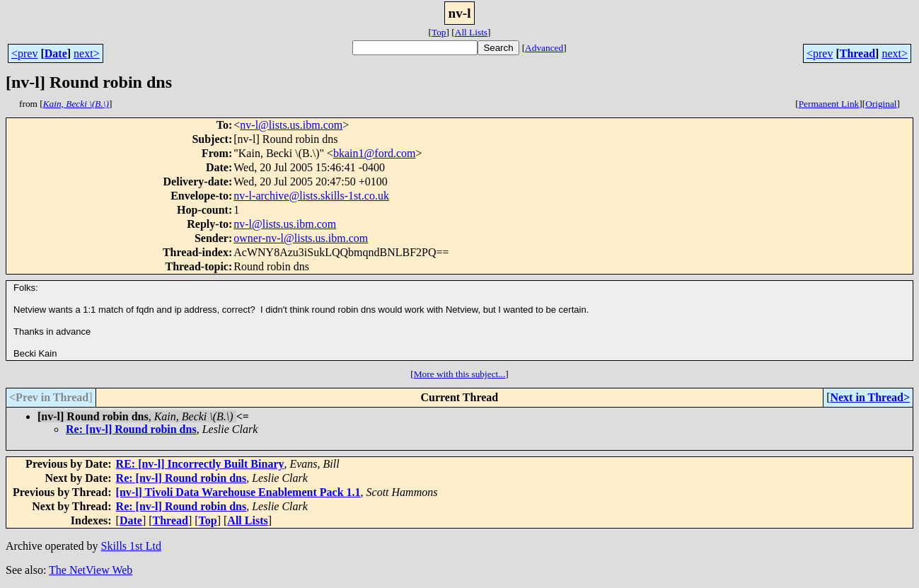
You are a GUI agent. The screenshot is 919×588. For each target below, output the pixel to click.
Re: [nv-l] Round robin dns (131, 429)
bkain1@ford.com (374, 153)
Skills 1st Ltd (131, 546)
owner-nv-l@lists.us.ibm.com (301, 238)
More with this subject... (460, 374)
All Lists (471, 32)
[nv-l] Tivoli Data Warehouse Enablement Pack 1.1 (238, 492)
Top (439, 32)
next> (87, 53)
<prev (24, 53)
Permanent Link (829, 104)
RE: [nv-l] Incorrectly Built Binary (200, 464)
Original (881, 104)
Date (56, 53)
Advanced (544, 48)
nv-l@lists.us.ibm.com (291, 125)
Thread (857, 53)
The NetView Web (91, 570)
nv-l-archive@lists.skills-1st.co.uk (311, 196)
